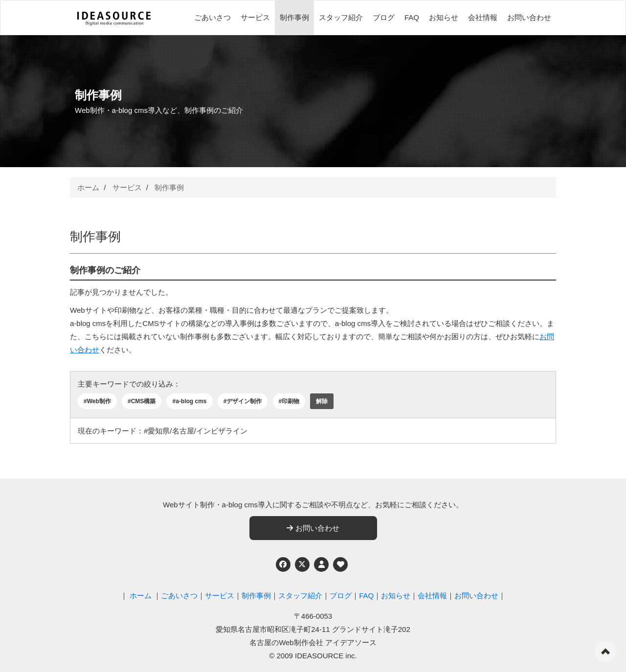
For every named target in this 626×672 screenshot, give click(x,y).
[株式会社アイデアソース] (114, 19)
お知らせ (444, 17)
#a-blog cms (189, 401)
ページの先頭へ (605, 651)
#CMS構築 (142, 401)
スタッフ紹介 (341, 17)
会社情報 (483, 17)
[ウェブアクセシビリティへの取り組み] (340, 564)
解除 (322, 401)
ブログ (384, 17)
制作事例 (294, 17)
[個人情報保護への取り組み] (321, 564)
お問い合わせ (529, 17)
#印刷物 (289, 401)
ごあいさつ (212, 17)
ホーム (88, 187)
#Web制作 (97, 401)
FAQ (412, 17)
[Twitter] (302, 564)
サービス (255, 17)
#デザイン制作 (243, 401)
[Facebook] (283, 564)
